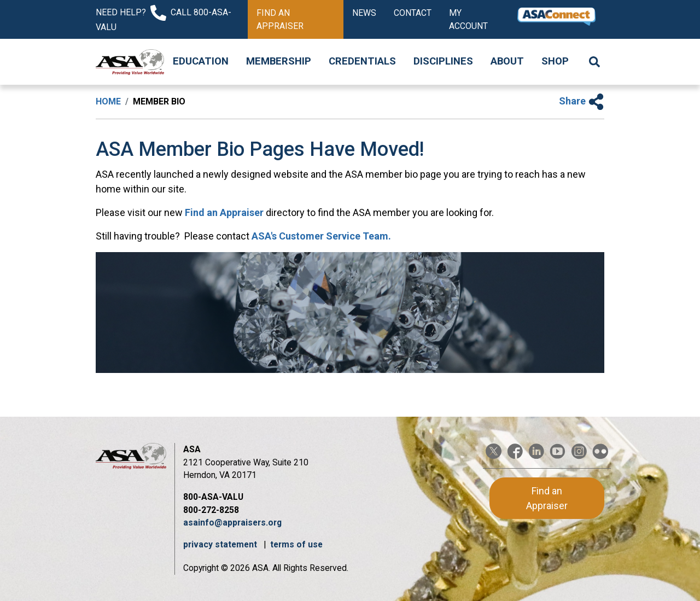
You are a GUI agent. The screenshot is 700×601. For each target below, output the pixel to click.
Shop (555, 61)
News (364, 13)
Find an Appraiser (280, 19)
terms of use (296, 544)
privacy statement (221, 544)
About (507, 61)
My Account (468, 19)
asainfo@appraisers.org (232, 523)
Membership (279, 61)
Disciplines (443, 61)
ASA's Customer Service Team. (321, 236)
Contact (413, 13)
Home (108, 101)
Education (201, 61)
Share (582, 101)
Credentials (362, 61)
